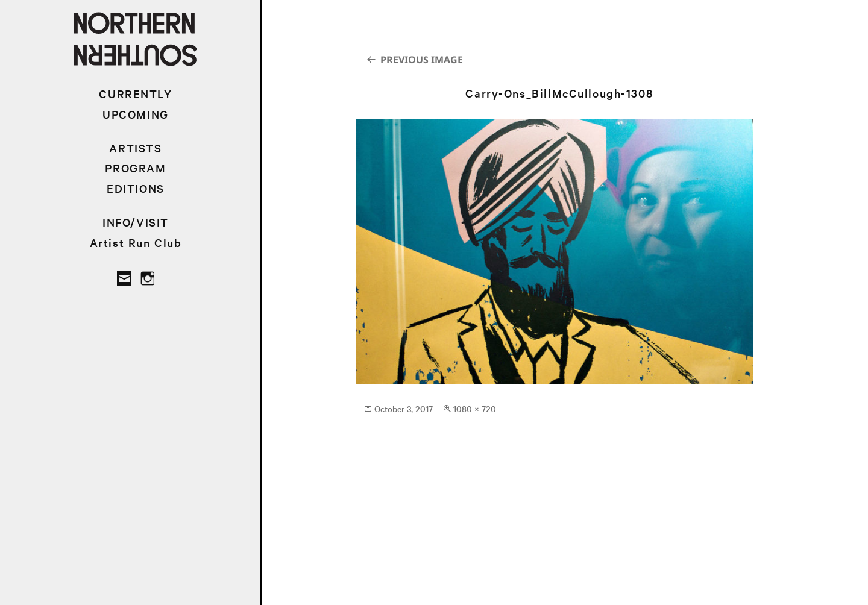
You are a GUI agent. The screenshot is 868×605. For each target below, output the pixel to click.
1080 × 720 (475, 409)
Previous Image (422, 60)
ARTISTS (135, 148)
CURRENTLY (135, 94)
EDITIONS (136, 188)
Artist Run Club (136, 243)
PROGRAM (135, 168)
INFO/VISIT (136, 222)
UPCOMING (136, 114)
